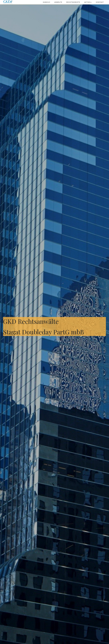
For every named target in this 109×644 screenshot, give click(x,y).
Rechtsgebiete (73, 2)
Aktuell (88, 2)
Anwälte (58, 2)
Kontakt (100, 2)
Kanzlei (47, 2)
